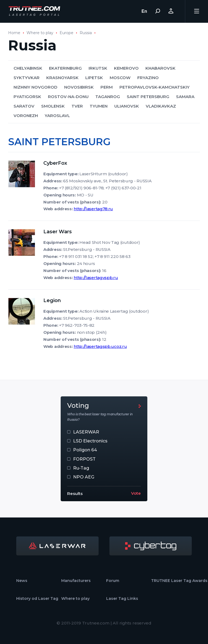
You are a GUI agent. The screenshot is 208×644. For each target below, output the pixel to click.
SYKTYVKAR (27, 78)
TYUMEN (99, 106)
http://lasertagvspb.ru (96, 278)
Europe (66, 33)
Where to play (40, 33)
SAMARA (185, 97)
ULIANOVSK (127, 106)
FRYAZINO (148, 78)
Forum (113, 581)
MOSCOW (120, 78)
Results (75, 493)
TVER (77, 106)
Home (14, 33)
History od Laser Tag (37, 598)
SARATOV (24, 106)
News (22, 581)
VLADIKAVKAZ (161, 106)
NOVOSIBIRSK (79, 87)
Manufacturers (76, 581)
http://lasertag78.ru (93, 209)
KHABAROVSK (160, 68)
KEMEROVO (126, 68)
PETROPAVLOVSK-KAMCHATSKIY (155, 87)
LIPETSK (94, 78)
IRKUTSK (98, 68)
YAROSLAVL (57, 116)
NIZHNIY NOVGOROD (35, 87)
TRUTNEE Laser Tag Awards (179, 581)
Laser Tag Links (122, 598)
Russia (86, 33)
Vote (136, 493)
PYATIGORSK (27, 97)
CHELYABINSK (28, 68)
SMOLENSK (53, 106)
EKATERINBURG (65, 68)
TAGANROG (108, 97)
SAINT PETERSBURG (148, 97)
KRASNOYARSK (62, 78)
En (144, 11)
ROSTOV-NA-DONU (68, 97)
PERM (107, 87)
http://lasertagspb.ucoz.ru (100, 346)
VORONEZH (26, 116)
